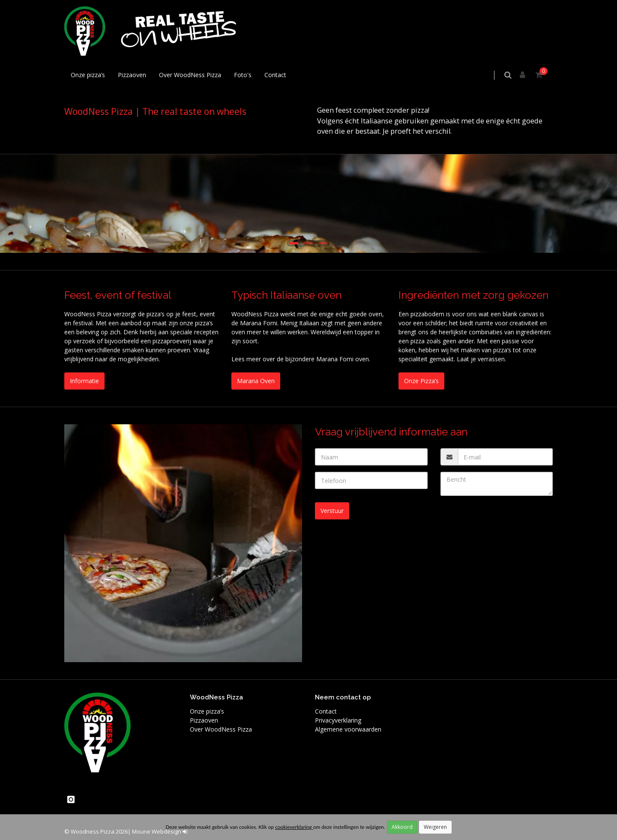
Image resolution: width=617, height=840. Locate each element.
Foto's (243, 75)
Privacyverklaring (338, 720)
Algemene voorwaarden (348, 729)
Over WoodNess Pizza (190, 75)
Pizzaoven (132, 75)
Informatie (84, 381)
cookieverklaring (294, 827)
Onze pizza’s (88, 75)
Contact (275, 75)
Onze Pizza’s (421, 381)
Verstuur (332, 511)
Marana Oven (256, 381)
